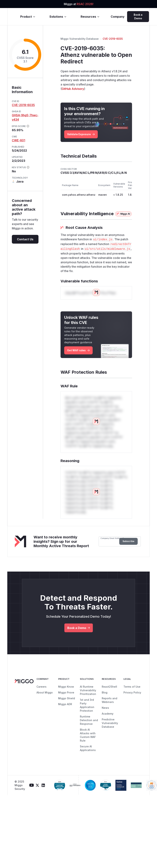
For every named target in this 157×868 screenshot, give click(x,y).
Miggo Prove (66, 692)
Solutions (58, 17)
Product (28, 17)
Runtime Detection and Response (89, 720)
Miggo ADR (65, 704)
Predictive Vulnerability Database (110, 723)
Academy (108, 714)
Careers (41, 687)
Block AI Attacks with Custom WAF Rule (88, 735)
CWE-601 (19, 140)
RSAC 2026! (85, 4)
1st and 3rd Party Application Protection (87, 705)
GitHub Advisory (73, 89)
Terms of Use (132, 687)
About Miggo (45, 692)
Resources (90, 17)
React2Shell (109, 687)
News (105, 708)
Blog (105, 692)
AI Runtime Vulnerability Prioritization (88, 690)
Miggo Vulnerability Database (80, 39)
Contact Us (25, 239)
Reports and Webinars (109, 700)
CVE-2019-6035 (23, 105)
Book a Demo (138, 16)
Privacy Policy (132, 692)
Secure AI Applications (88, 748)
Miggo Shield (67, 698)
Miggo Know (66, 687)
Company (118, 17)
